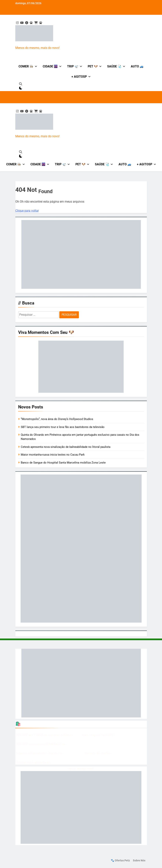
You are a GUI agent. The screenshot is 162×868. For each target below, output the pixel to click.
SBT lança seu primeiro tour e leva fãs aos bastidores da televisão (63, 427)
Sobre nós (139, 861)
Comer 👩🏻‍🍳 (26, 66)
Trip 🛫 (73, 66)
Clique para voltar (27, 211)
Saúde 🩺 (114, 66)
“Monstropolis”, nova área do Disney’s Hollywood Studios (57, 419)
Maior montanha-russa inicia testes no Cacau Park (53, 455)
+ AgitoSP (79, 77)
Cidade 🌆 (50, 66)
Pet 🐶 (93, 66)
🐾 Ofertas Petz (120, 861)
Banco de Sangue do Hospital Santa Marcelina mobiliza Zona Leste (63, 463)
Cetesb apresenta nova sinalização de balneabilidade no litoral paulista (66, 447)
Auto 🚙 (137, 66)
